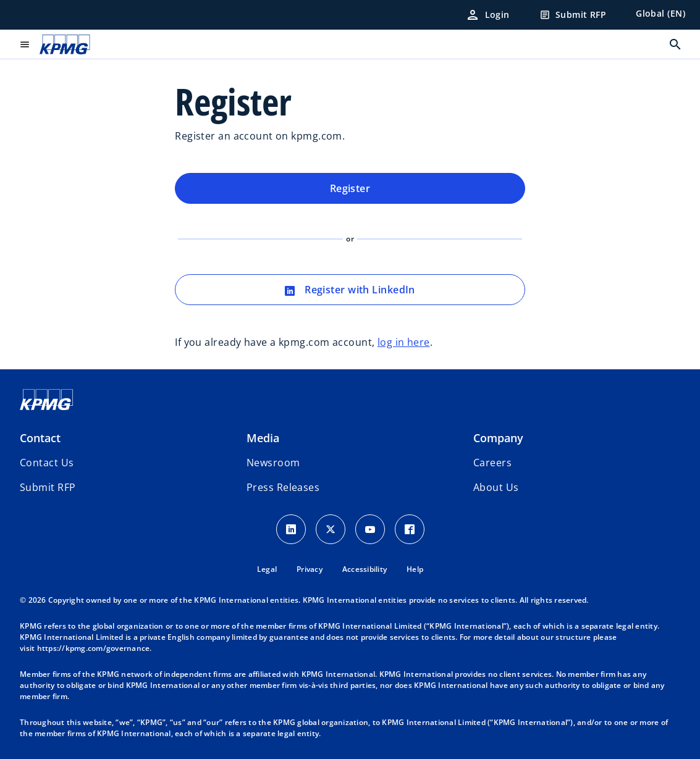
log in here (404, 342)
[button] (48, 487)
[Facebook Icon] (410, 529)
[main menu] (25, 44)
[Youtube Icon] (370, 529)
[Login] (487, 15)
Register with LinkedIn (350, 290)
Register (350, 188)
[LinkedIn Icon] (291, 529)
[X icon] (331, 529)
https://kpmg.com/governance (94, 648)
